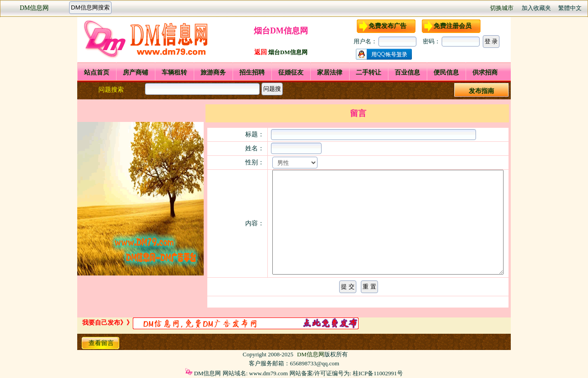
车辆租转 (174, 72)
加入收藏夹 (536, 8)
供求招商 (485, 72)
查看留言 (101, 343)
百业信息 (407, 72)
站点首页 (97, 72)
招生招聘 (252, 72)
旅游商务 (213, 72)
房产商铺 (135, 72)
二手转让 (369, 72)
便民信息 (446, 72)
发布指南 (481, 91)
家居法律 (330, 72)
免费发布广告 (387, 26)
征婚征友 (291, 72)
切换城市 (502, 8)
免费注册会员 (453, 26)
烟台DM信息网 (288, 52)
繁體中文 (570, 8)
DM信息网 (35, 8)
